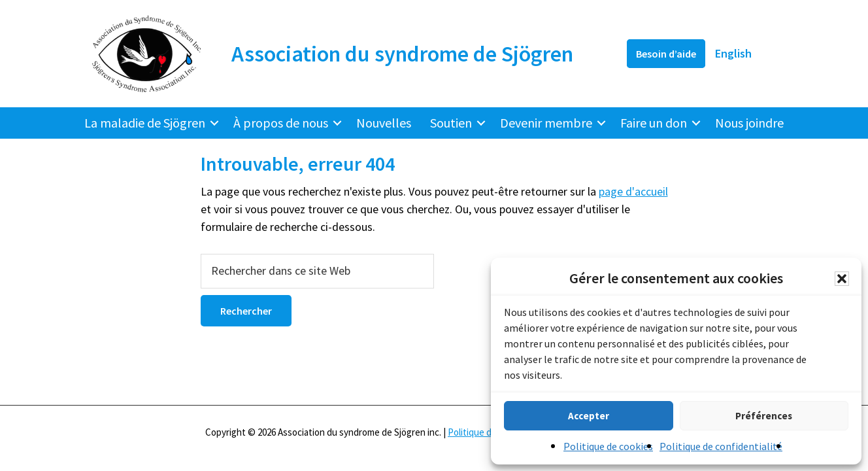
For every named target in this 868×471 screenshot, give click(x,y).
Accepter (589, 416)
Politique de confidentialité (721, 446)
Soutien (451, 123)
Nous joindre (749, 123)
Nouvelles (384, 123)
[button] (842, 279)
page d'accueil (633, 191)
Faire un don (654, 123)
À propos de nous (281, 123)
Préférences (764, 416)
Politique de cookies (608, 446)
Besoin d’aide (666, 54)
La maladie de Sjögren (145, 123)
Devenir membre (546, 123)
